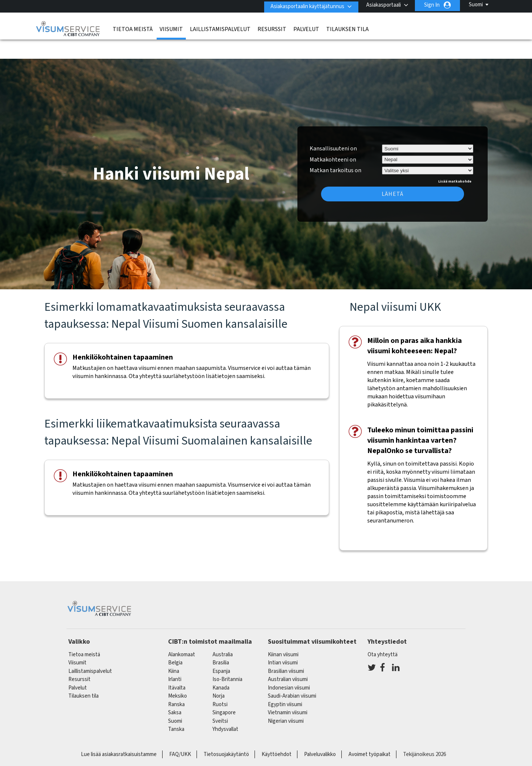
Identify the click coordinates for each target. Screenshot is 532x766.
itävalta (177, 666)
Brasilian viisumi (286, 649)
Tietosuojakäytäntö (226, 733)
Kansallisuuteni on (333, 127)
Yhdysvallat (225, 708)
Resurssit (272, 28)
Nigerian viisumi (286, 699)
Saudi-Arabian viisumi (292, 675)
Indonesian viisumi (289, 666)
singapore (224, 691)
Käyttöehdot (277, 733)
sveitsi (220, 699)
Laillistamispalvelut (220, 28)
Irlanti (175, 658)
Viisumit (171, 28)
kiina (174, 649)
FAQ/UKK (180, 733)
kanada (221, 666)
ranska (176, 683)
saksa (175, 691)
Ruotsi (220, 683)
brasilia (221, 641)
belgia (175, 641)
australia (223, 633)
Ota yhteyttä (383, 633)
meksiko (178, 675)
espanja (221, 649)
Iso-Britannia (227, 658)
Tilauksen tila (347, 28)
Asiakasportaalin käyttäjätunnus (305, 5)
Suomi (476, 5)
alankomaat (182, 633)
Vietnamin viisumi (288, 691)
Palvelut (306, 28)
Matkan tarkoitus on (335, 148)
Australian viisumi (288, 658)
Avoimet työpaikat (369, 733)
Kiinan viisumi (283, 633)
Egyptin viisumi (285, 683)
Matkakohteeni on (333, 138)
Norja (219, 675)
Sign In (432, 5)
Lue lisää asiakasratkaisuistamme (119, 733)
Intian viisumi (283, 641)
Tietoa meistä (133, 28)
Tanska (176, 708)
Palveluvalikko (320, 733)
